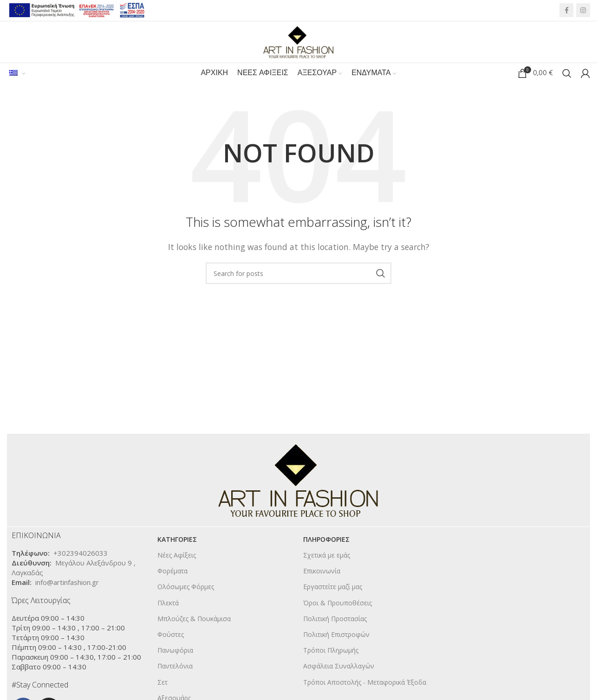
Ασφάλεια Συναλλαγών (339, 667)
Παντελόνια (175, 667)
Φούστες (171, 635)
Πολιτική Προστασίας (335, 619)
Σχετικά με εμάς (327, 556)
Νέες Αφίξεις (177, 556)
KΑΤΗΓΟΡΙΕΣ (177, 540)
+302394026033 (81, 554)
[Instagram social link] (583, 11)
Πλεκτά (168, 603)
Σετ (162, 683)
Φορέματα (172, 572)
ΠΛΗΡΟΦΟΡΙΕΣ (326, 540)
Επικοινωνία (322, 572)
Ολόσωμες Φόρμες (186, 588)
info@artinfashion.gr (67, 583)
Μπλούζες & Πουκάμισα (194, 619)
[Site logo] (299, 41)
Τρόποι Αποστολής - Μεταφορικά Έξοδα (365, 683)
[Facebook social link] (566, 11)
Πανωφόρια (175, 651)
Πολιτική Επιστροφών (336, 635)
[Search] (567, 74)
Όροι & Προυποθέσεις (338, 603)
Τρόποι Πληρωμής (331, 651)
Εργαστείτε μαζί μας (333, 588)
